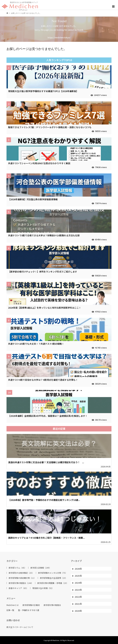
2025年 (78, 576)
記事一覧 (10, 610)
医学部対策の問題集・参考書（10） (53, 583)
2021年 (78, 604)
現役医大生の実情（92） (43, 588)
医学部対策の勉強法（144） (21, 583)
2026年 (78, 569)
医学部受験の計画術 (31, 605)
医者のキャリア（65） (18, 588)
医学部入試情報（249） (41, 568)
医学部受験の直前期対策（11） (22, 578)
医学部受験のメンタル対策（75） (53, 573)
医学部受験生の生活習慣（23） (54, 578)
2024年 (78, 583)
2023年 (78, 590)
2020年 (78, 611)
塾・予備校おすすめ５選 (29, 610)
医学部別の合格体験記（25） (21, 573)
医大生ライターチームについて (20, 627)
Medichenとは (13, 605)
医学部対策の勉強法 (52, 605)
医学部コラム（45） (17, 568)
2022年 (78, 597)
